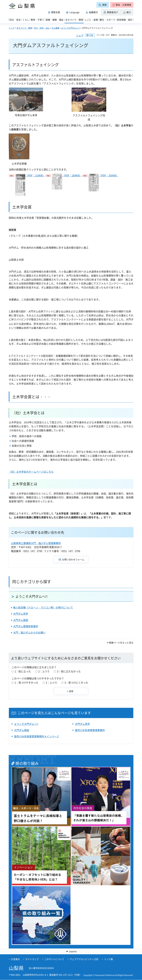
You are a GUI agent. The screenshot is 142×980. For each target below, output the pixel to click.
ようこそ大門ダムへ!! (71, 28)
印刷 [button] (91, 35)
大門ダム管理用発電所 (26, 626)
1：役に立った (23, 671)
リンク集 (108, 959)
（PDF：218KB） (30, 185)
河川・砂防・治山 (42, 28)
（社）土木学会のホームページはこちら (31, 472)
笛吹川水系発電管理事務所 (90, 730)
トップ (12, 28)
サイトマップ (32, 959)
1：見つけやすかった (26, 683)
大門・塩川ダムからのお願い (29, 633)
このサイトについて (54, 959)
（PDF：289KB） (67, 182)
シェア (80, 35)
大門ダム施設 (21, 620)
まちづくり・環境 (24, 28)
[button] (122, 5)
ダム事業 (55, 28)
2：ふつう (44, 671)
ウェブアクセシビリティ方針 (84, 959)
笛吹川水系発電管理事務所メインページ (37, 736)
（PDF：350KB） (103, 182)
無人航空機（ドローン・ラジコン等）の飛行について (43, 607)
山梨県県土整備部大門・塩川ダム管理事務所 (36, 543)
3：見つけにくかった (76, 683)
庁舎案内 (15, 959)
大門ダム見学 (21, 614)
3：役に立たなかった (69, 671)
